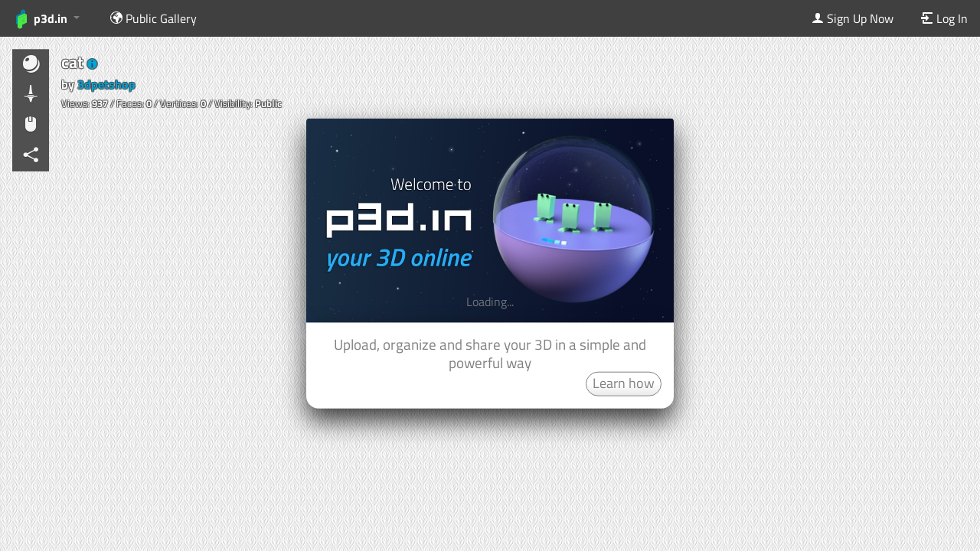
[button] (92, 64)
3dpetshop (106, 84)
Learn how (624, 382)
